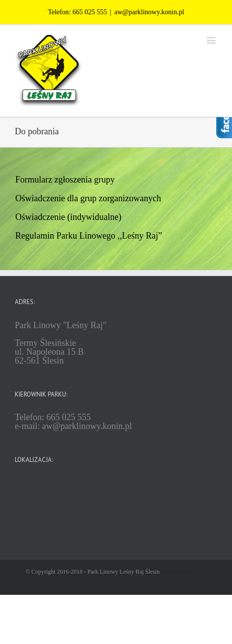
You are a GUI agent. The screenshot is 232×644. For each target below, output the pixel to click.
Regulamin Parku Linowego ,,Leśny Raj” (89, 236)
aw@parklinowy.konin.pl (149, 12)
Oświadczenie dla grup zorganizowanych (88, 198)
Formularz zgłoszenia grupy (65, 180)
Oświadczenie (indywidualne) (68, 217)
